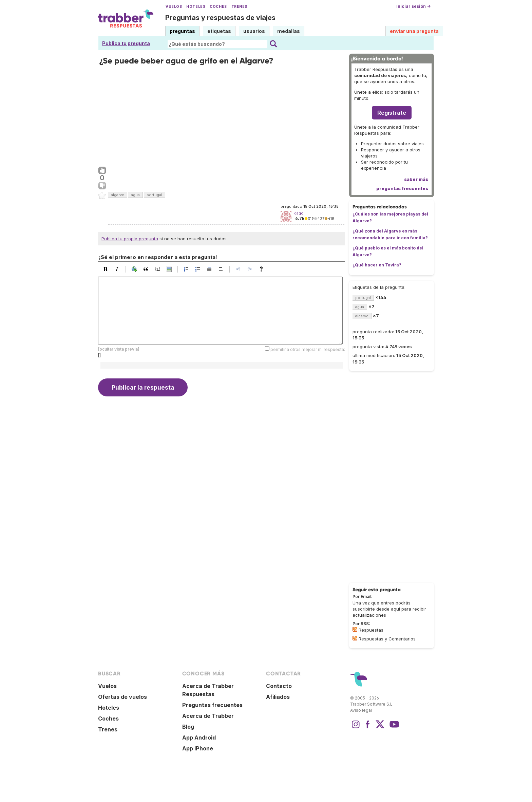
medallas (289, 31)
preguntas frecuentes (402, 188)
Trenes (239, 7)
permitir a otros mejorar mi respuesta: (308, 349)
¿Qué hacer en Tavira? (377, 265)
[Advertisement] (222, 116)
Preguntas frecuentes (212, 705)
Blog (188, 727)
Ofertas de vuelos (122, 697)
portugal (154, 195)
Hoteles (196, 7)
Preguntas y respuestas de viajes (220, 18)
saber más (416, 179)
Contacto (279, 686)
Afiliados (278, 697)
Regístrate (392, 113)
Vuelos (174, 7)
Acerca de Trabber (208, 716)
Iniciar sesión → (413, 6)
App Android (199, 738)
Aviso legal (361, 710)
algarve (118, 195)
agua (135, 195)
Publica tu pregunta (126, 43)
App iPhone (198, 748)
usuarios (254, 31)
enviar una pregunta (414, 31)
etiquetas (219, 31)
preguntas (182, 31)
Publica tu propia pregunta (130, 239)
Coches (218, 7)
